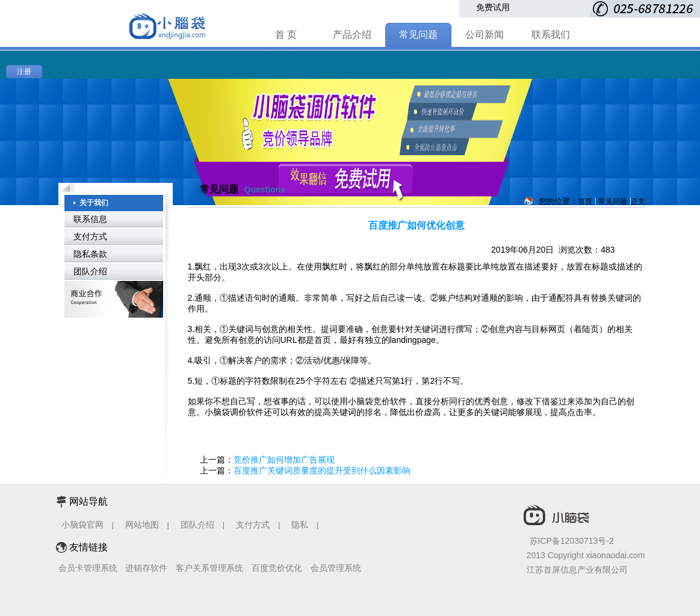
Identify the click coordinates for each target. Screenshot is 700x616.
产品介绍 (352, 35)
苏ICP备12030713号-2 (572, 541)
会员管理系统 (336, 568)
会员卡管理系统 (88, 568)
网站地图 (142, 525)
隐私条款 (90, 254)
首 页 (286, 35)
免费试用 (493, 7)
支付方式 (90, 236)
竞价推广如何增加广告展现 (284, 460)
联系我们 (551, 35)
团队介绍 (90, 271)
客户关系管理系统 (209, 568)
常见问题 (418, 35)
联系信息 (90, 219)
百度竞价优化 (277, 568)
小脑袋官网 (82, 525)
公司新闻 (485, 35)
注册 (24, 72)
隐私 (301, 525)
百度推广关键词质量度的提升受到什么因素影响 (322, 470)
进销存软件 (146, 568)
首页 (585, 202)
